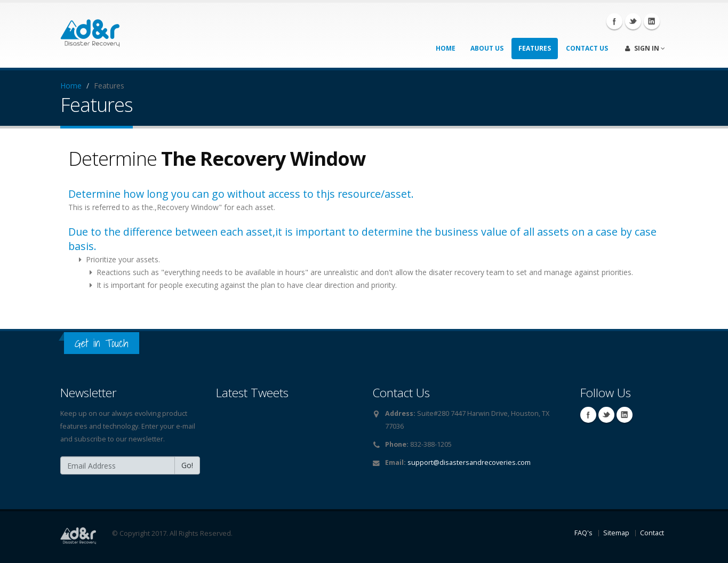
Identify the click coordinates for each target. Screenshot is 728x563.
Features (535, 48)
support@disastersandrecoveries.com (469, 463)
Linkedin (652, 21)
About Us (487, 48)
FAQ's (583, 533)
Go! (187, 465)
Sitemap (616, 533)
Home (446, 48)
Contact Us (587, 48)
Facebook (614, 21)
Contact (652, 533)
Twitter (633, 21)
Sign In (645, 48)
